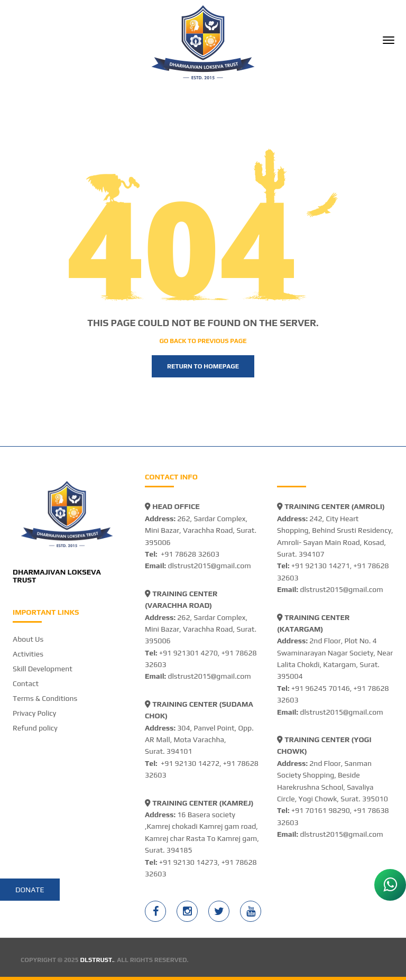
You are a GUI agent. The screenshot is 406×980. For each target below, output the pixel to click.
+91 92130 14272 (190, 763)
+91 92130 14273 (188, 862)
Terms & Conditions (45, 698)
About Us (28, 639)
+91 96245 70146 (321, 688)
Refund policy (35, 728)
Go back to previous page (203, 341)
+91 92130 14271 (321, 566)
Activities (28, 654)
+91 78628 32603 (190, 554)
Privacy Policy (34, 713)
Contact (26, 683)
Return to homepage (203, 366)
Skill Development (43, 669)
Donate (30, 890)
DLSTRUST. (97, 960)
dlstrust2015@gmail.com (209, 566)
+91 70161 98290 (321, 810)
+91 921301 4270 (188, 653)
